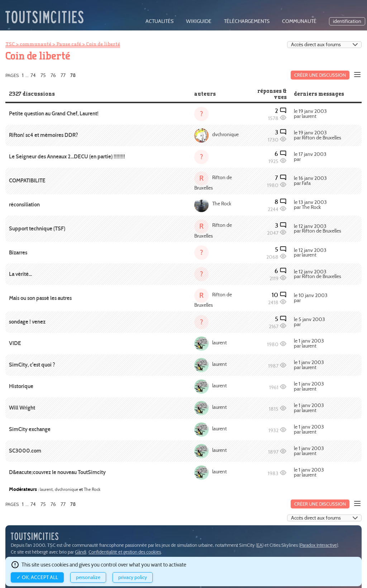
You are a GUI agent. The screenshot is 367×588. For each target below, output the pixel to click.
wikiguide (199, 21)
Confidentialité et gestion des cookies (125, 552)
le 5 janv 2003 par (309, 322)
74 (33, 75)
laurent (220, 343)
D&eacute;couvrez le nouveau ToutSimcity (57, 472)
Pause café (69, 44)
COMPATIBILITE (27, 181)
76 (53, 75)
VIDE (15, 343)
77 (63, 75)
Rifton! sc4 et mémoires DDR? (44, 135)
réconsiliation (24, 205)
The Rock (222, 204)
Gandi (81, 552)
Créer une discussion (320, 75)
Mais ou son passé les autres (40, 298)
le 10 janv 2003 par (311, 298)
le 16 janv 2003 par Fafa (310, 181)
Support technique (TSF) (37, 229)
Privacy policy (133, 577)
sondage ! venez (27, 322)
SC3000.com (25, 451)
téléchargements (247, 21)
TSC (10, 44)
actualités (159, 21)
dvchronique (225, 135)
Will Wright (22, 408)
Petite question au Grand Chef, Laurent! (54, 114)
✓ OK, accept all (37, 577)
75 (43, 75)
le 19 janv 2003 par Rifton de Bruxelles (318, 135)
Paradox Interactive (318, 545)
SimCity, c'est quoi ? (32, 365)
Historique (21, 386)
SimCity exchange (30, 429)
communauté (299, 21)
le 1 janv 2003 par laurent (309, 343)
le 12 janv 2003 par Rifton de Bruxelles (318, 229)
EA (260, 545)
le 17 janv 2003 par (310, 157)
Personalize (88, 577)
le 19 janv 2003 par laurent (310, 114)
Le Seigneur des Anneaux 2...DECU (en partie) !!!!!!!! (67, 157)
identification (347, 21)
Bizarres (18, 253)
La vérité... (20, 274)
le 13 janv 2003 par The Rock (310, 205)
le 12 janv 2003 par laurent (310, 253)
